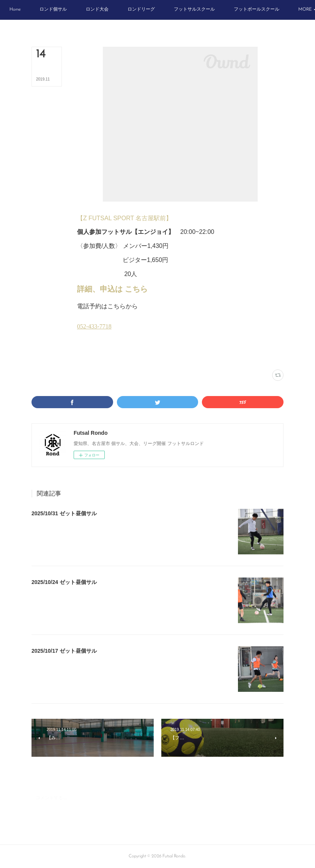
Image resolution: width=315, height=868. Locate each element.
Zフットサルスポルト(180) (100, 354)
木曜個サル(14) (137, 354)
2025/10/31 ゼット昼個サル (64, 513)
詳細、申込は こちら (112, 289)
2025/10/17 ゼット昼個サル (64, 651)
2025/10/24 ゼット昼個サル (64, 582)
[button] (42, 10)
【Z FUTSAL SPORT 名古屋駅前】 (124, 218)
